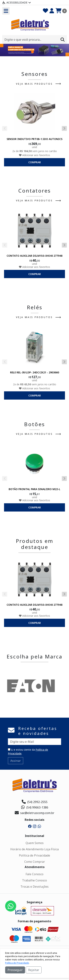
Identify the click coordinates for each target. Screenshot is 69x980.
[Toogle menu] (6, 11)
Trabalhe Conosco (34, 880)
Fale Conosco (34, 874)
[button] (32, 52)
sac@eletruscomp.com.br (34, 813)
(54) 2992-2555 (35, 802)
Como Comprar (35, 862)
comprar (35, 162)
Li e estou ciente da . (28, 752)
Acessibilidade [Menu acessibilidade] (17, 2)
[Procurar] (63, 39)
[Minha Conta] (52, 11)
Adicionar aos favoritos (34, 155)
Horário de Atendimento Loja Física (34, 849)
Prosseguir (15, 970)
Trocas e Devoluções (34, 887)
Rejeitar (34, 970)
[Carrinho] (61, 11)
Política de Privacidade (34, 855)
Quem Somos (35, 843)
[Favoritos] (45, 11)
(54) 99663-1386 (34, 807)
